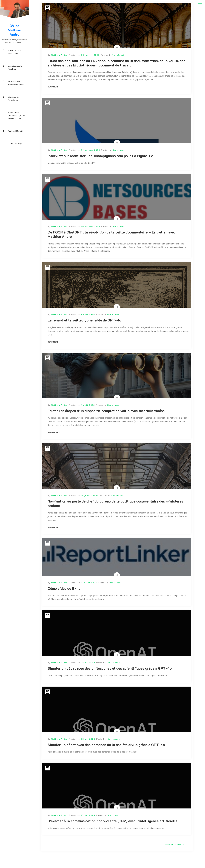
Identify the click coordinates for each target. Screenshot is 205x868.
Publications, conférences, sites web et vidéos (16, 115)
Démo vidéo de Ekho (64, 598)
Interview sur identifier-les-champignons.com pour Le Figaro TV (100, 165)
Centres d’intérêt (15, 131)
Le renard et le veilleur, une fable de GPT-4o (84, 330)
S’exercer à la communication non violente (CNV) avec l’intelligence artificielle (113, 830)
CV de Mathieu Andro (14, 30)
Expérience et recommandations (16, 83)
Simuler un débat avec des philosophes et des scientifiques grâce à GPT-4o (110, 678)
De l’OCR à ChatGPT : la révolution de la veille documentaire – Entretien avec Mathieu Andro (112, 244)
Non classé (118, 55)
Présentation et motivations (15, 52)
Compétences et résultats (15, 67)
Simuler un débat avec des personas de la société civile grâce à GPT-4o (106, 754)
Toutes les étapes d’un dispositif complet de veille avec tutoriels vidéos (106, 420)
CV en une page (15, 143)
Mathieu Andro (59, 55)
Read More (54, 87)
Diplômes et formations (13, 98)
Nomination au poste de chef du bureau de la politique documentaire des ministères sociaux (115, 513)
